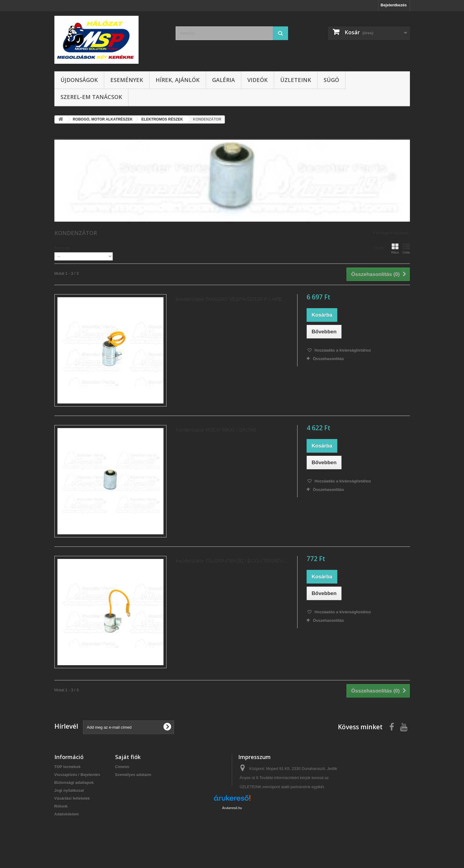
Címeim (122, 767)
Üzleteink (296, 80)
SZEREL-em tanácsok (91, 97)
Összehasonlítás (328, 359)
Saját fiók (128, 757)
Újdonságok (79, 80)
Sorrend (62, 248)
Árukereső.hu (232, 835)
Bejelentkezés (394, 5)
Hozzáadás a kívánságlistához (342, 350)
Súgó (331, 80)
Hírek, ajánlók (178, 80)
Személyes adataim (133, 775)
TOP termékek (68, 767)
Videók (258, 80)
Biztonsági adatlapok (74, 783)
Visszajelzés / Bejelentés (77, 775)
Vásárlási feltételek (72, 798)
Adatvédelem (67, 814)
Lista (406, 249)
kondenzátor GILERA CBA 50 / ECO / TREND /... (232, 561)
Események (127, 80)
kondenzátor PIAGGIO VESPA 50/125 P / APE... (231, 299)
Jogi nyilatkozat (69, 790)
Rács (395, 249)
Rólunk (61, 806)
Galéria (223, 80)
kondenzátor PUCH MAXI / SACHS (216, 430)
